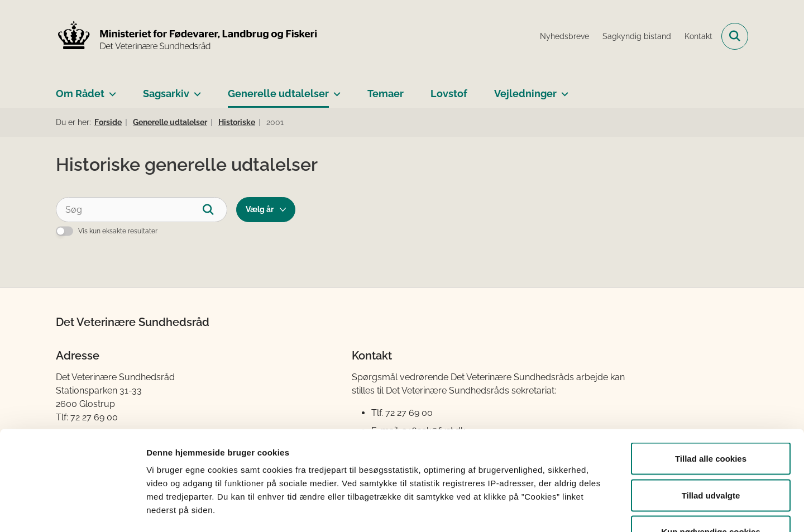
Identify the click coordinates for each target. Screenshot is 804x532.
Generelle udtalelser (278, 94)
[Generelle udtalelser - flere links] (335, 89)
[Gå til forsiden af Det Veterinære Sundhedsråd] (187, 36)
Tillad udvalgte (711, 422)
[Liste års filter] (266, 210)
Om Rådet (80, 94)
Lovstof (449, 94)
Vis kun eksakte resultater (118, 231)
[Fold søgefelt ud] (735, 36)
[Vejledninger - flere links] (563, 89)
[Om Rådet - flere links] (110, 89)
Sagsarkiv (166, 94)
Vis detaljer (580, 510)
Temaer (386, 94)
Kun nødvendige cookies (711, 459)
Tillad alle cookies (711, 385)
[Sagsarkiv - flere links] (195, 89)
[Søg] (142, 210)
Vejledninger (525, 94)
